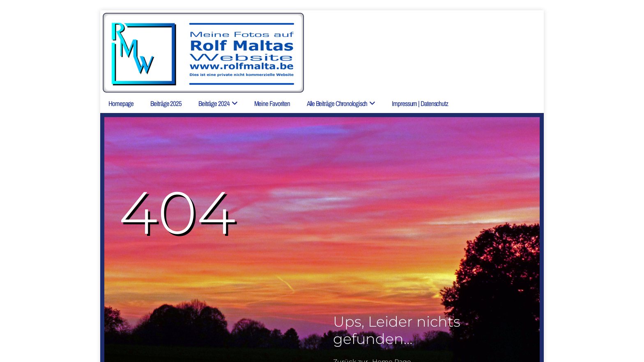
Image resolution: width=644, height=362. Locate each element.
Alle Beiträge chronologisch (337, 103)
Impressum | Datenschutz (420, 103)
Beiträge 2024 (214, 103)
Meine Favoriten (272, 103)
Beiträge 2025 (166, 103)
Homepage (121, 103)
